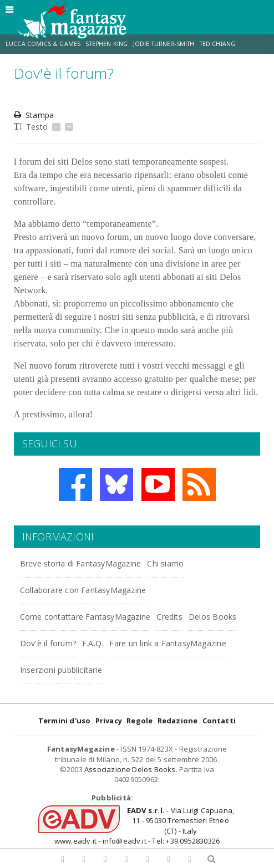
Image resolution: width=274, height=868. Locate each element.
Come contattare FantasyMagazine (85, 617)
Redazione (178, 721)
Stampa (34, 115)
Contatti (219, 721)
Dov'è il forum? (48, 643)
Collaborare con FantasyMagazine (83, 590)
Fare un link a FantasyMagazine (168, 643)
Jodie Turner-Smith (164, 44)
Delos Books (212, 617)
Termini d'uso (65, 721)
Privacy (109, 721)
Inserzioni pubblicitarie (61, 670)
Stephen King (106, 44)
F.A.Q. (93, 643)
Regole (139, 721)
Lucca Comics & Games (43, 44)
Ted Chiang (218, 44)
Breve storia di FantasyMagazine (81, 563)
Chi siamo (165, 563)
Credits (169, 617)
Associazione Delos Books (130, 769)
